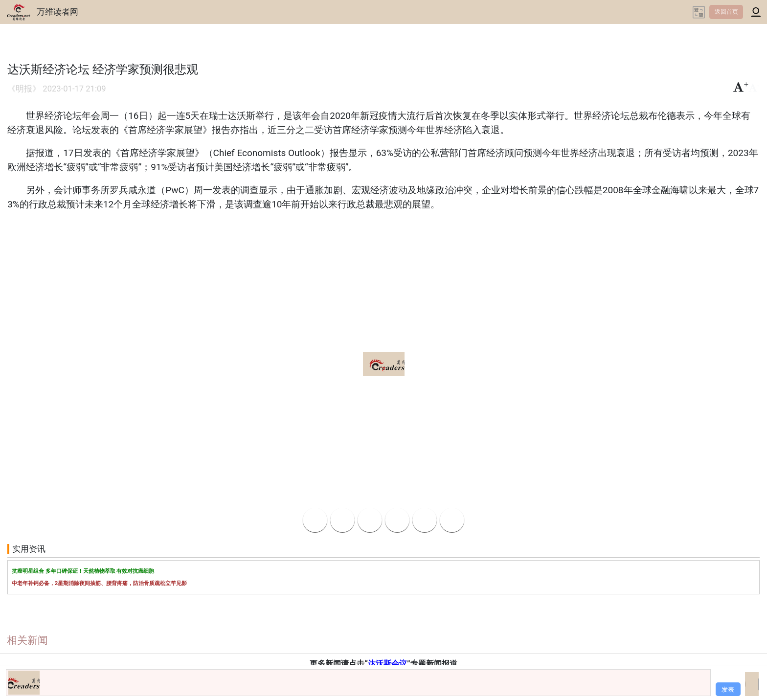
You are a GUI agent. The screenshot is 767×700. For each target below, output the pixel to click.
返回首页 (726, 12)
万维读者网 (57, 12)
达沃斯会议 (387, 664)
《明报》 (24, 89)
